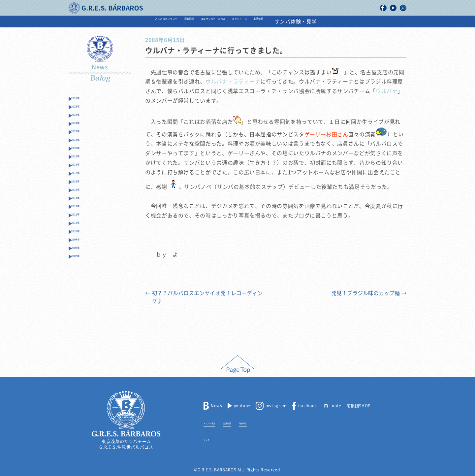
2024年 (83, 122)
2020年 (83, 168)
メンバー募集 (216, 423)
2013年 (83, 249)
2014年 (83, 238)
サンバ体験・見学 (360, 22)
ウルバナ (387, 91)
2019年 (83, 180)
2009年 (83, 295)
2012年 (83, 261)
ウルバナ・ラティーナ (233, 82)
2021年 (83, 157)
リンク (210, 439)
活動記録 (166, 22)
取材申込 (271, 423)
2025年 (83, 110)
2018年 (83, 191)
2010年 (83, 284)
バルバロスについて (117, 22)
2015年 (83, 226)
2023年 (83, 134)
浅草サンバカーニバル (217, 22)
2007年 (83, 318)
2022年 (83, 145)
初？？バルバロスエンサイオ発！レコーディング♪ (204, 297)
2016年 (83, 214)
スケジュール (273, 22)
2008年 (83, 307)
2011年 (83, 272)
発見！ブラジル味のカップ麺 (369, 293)
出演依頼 (313, 22)
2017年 (83, 203)
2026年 (83, 99)
